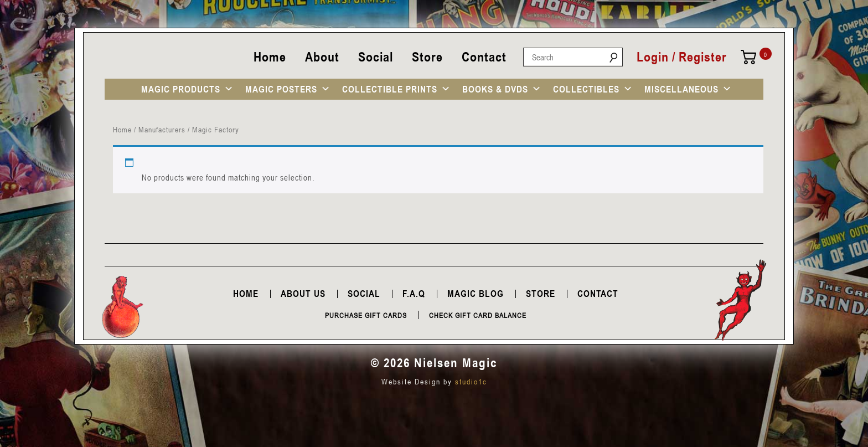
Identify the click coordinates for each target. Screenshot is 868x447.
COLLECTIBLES (586, 89)
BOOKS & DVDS (495, 89)
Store (427, 57)
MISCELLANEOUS (681, 89)
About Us (303, 294)
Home (270, 57)
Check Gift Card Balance (478, 315)
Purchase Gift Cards (366, 315)
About (322, 57)
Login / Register (682, 57)
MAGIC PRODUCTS (181, 89)
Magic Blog (476, 294)
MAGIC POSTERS (281, 89)
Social (376, 57)
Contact (484, 57)
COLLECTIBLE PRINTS (390, 89)
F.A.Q (414, 294)
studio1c (471, 381)
